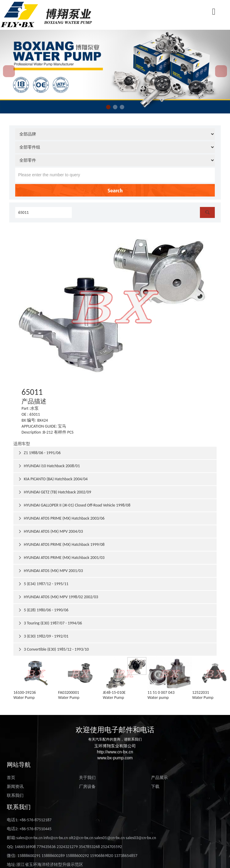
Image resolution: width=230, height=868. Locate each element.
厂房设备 (87, 787)
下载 (155, 787)
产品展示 (159, 778)
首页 (11, 778)
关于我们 (87, 778)
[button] (108, 107)
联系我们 (15, 795)
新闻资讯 (15, 787)
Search (115, 190)
